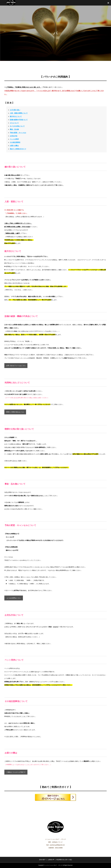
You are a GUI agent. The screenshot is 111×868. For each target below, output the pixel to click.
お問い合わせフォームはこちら (16, 366)
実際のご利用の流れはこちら (15, 412)
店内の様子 (42, 860)
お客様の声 (51, 860)
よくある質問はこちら (14, 598)
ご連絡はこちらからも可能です (16, 772)
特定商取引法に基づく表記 (64, 860)
